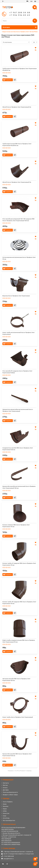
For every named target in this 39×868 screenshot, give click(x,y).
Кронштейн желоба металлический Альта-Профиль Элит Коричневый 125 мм (19, 487)
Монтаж (5, 785)
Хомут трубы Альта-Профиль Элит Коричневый (18, 717)
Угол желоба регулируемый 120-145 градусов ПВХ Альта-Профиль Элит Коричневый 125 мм (18, 220)
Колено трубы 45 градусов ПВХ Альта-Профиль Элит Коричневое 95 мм (19, 603)
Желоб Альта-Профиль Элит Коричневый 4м (17, 107)
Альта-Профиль (8, 802)
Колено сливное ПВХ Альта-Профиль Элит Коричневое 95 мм (16, 526)
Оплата (5, 788)
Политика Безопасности (10, 792)
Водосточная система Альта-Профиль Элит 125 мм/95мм (20, 32)
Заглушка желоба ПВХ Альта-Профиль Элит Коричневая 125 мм (16, 680)
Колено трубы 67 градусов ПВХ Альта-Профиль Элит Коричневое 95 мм (19, 564)
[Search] (19, 21)
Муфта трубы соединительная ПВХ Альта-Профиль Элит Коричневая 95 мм (19, 641)
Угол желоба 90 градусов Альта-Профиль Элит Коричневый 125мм (17, 372)
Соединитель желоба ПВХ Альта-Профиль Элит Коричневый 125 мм (18, 449)
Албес (5, 811)
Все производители (9, 820)
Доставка (6, 790)
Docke (5, 804)
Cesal (4, 816)
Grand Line (6, 813)
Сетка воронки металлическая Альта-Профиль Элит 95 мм (19, 258)
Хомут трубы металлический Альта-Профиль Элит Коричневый (19, 333)
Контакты (6, 783)
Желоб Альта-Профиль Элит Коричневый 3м (17, 182)
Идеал (5, 809)
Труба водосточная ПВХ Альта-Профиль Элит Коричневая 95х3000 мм (17, 145)
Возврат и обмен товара (10, 795)
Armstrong (6, 818)
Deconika (6, 806)
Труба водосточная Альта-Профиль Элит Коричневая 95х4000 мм (19, 69)
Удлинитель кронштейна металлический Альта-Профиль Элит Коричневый (18, 410)
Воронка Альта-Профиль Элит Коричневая (16, 296)
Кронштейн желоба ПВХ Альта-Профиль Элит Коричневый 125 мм (17, 755)
